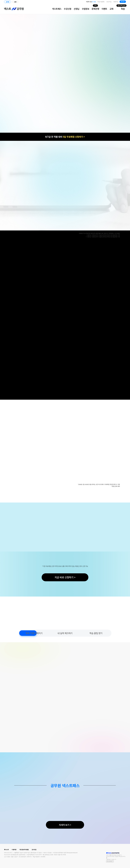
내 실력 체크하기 (65, 633)
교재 (111, 9)
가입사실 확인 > (110, 861)
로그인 (123, 2)
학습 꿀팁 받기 (96, 633)
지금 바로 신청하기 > (65, 577)
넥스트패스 (57, 9)
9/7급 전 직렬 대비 (65, 137)
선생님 (77, 9)
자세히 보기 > (65, 825)
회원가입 (116, 2)
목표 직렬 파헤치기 (34, 633)
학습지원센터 (101, 2)
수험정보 (85, 9)
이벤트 (104, 9)
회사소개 (6, 850)
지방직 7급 (91, 2)
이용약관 (14, 850)
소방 (15, 2)
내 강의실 (109, 2)
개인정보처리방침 (24, 850)
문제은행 (95, 9)
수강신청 (67, 9)
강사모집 (34, 850)
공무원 (7, 2)
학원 (123, 9)
